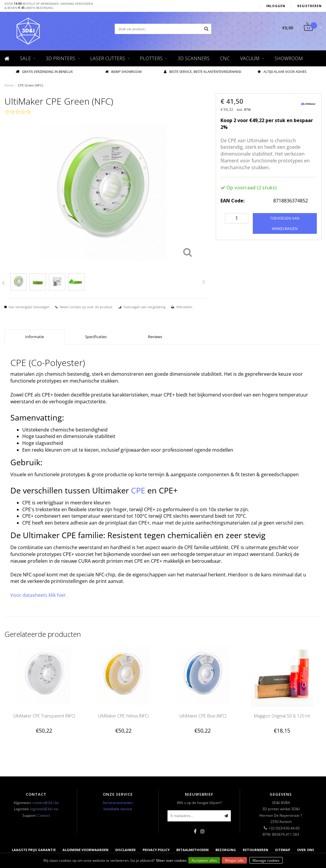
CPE (138, 490)
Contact (44, 815)
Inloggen (276, 6)
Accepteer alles (204, 860)
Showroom (289, 58)
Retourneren (255, 850)
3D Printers (60, 58)
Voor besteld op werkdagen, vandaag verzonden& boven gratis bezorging (49, 6)
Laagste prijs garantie (34, 850)
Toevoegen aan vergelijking (144, 307)
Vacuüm (250, 58)
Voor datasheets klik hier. (39, 595)
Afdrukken (184, 307)
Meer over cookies (171, 860)
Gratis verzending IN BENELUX (44, 72)
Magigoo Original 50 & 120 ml (282, 716)
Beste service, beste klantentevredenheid (203, 72)
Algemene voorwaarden (86, 850)
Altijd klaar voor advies (282, 72)
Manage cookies (266, 860)
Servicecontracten (118, 803)
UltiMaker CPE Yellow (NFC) (123, 716)
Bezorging (226, 850)
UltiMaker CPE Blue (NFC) (203, 716)
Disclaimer (126, 850)
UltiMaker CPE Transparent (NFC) (44, 716)
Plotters (151, 58)
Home (9, 85)
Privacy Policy (156, 850)
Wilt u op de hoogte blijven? (199, 803)
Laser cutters (108, 58)
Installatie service (118, 809)
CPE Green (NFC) (30, 85)
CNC (225, 58)
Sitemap (283, 850)
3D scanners (194, 58)
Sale (25, 58)
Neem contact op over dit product (86, 307)
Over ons (306, 850)
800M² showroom (123, 72)
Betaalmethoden (192, 850)
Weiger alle (234, 860)
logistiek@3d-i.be (44, 809)
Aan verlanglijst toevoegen (29, 307)
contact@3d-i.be (46, 803)
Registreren (309, 6)
